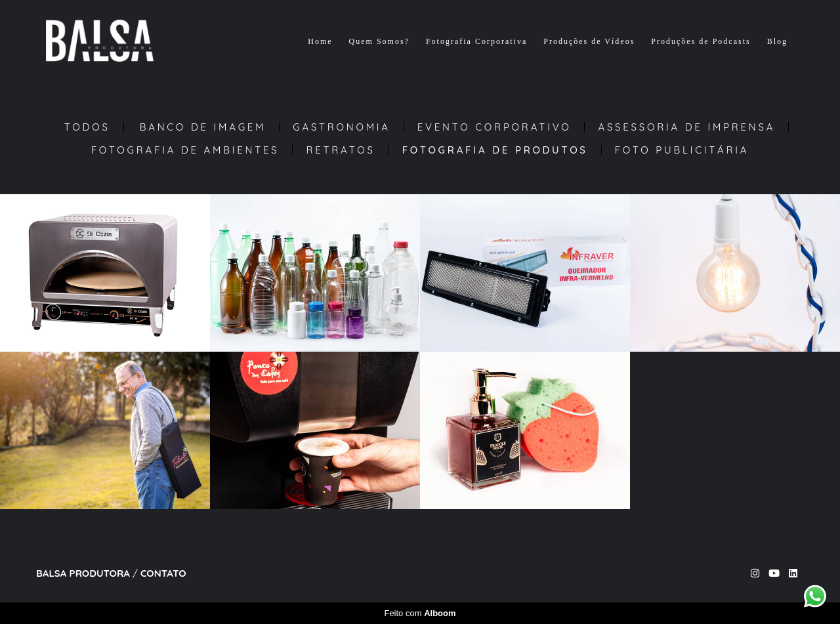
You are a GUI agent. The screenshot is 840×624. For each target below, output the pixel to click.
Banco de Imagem (203, 127)
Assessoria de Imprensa (686, 127)
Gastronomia (342, 127)
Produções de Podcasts (701, 41)
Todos (87, 127)
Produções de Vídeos (589, 41)
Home (320, 41)
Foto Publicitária (682, 150)
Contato (163, 573)
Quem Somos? (379, 41)
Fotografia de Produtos (495, 150)
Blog (777, 41)
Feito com (420, 613)
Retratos (340, 150)
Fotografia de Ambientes (185, 150)
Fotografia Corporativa (476, 41)
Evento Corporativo (494, 127)
